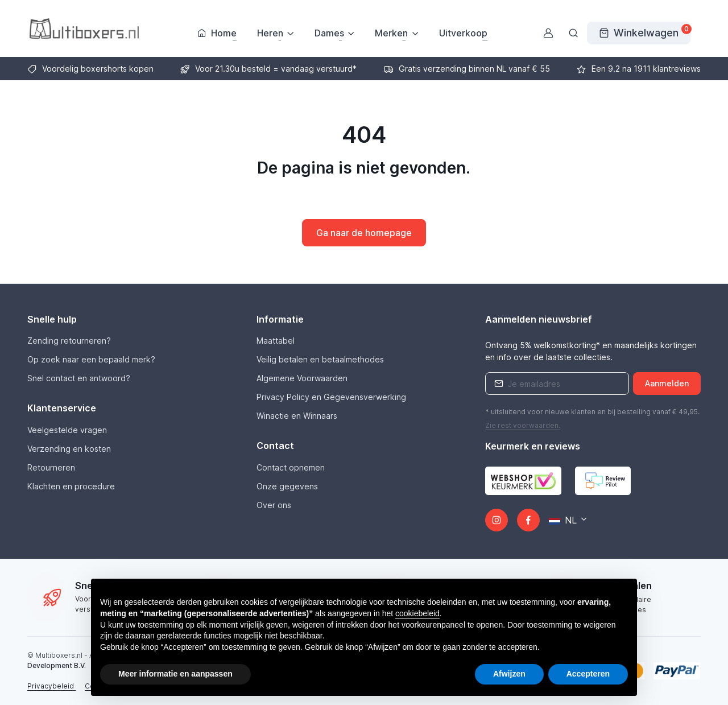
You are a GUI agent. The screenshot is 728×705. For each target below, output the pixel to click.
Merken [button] (391, 33)
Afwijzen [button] (509, 674)
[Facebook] (528, 520)
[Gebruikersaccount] (548, 33)
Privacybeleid (51, 686)
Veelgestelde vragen (67, 430)
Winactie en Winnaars (297, 416)
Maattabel (276, 341)
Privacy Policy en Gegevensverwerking (331, 397)
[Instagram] (497, 520)
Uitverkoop (463, 33)
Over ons (274, 505)
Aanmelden (667, 383)
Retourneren (51, 467)
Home (217, 33)
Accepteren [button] (588, 674)
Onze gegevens (287, 486)
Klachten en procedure (71, 486)
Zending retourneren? (69, 341)
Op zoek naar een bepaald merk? (91, 359)
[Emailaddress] (557, 384)
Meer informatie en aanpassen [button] (175, 674)
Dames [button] (329, 33)
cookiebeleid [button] (417, 613)
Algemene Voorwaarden (302, 378)
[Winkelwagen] (639, 33)
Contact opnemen (291, 467)
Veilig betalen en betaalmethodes (320, 359)
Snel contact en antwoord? (79, 378)
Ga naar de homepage (364, 233)
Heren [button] (270, 33)
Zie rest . (523, 425)
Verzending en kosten (69, 449)
